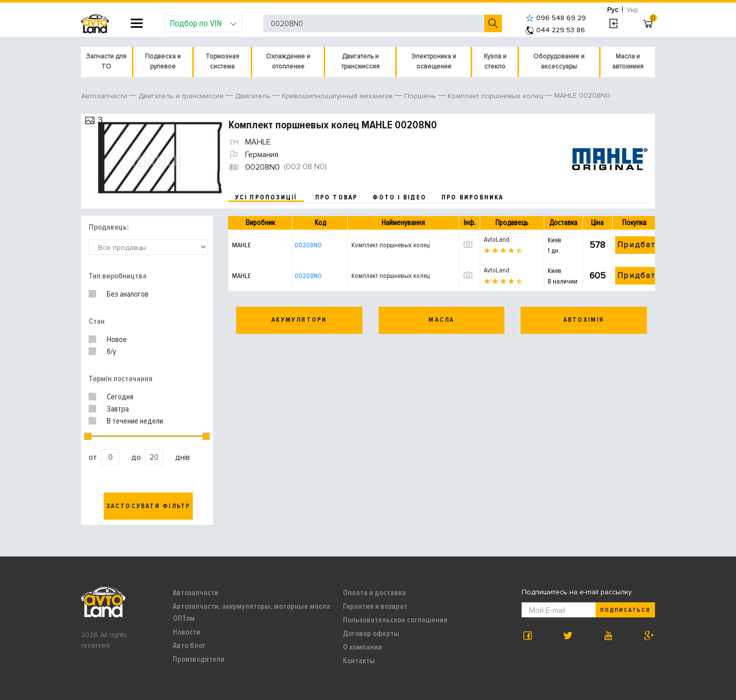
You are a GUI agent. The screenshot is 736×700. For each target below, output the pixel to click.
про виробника (473, 197)
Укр (633, 10)
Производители (199, 659)
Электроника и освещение (434, 61)
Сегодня (120, 397)
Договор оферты (371, 634)
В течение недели (135, 421)
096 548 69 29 (556, 18)
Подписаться (625, 610)
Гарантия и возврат (375, 606)
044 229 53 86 (555, 30)
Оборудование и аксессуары (559, 61)
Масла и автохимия (628, 61)
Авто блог (189, 646)
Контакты (359, 661)
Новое (117, 339)
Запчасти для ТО (106, 61)
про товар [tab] (337, 197)
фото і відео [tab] (399, 197)
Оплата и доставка (374, 593)
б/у (112, 352)
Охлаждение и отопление (288, 61)
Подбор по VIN (203, 23)
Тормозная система (222, 61)
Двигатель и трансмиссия (360, 61)
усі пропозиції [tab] (266, 197)
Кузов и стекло (495, 61)
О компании (362, 647)
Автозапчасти (196, 593)
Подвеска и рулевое (163, 61)
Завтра (118, 409)
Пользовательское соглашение (395, 620)
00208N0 (308, 245)
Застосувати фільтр (149, 506)
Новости (187, 632)
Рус (613, 10)
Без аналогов (128, 294)
